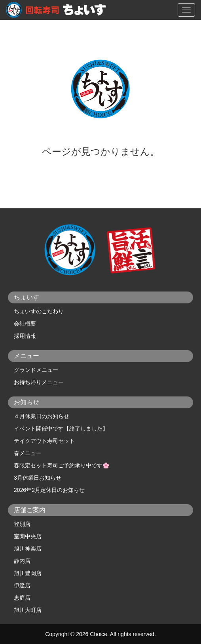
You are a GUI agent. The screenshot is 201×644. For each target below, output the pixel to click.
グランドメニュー (36, 370)
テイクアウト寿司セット (44, 441)
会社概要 (25, 324)
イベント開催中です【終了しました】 (61, 429)
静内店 (22, 561)
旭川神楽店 (28, 549)
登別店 (22, 524)
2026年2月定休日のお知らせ (49, 490)
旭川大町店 (28, 610)
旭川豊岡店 (28, 573)
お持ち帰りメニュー (39, 382)
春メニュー (28, 453)
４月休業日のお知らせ (42, 416)
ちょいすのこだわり (39, 311)
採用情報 (25, 336)
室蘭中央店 (28, 536)
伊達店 (22, 585)
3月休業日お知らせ (38, 478)
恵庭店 (22, 598)
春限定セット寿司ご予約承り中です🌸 (62, 465)
